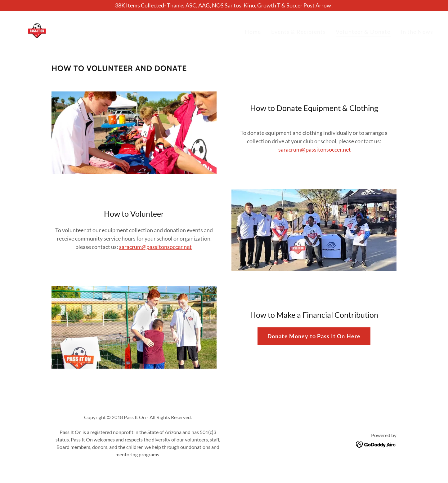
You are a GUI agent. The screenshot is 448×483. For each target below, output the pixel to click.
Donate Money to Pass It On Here (314, 336)
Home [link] (253, 32)
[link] (37, 30)
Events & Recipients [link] (299, 32)
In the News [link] (417, 32)
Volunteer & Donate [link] (363, 32)
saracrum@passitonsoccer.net (315, 149)
